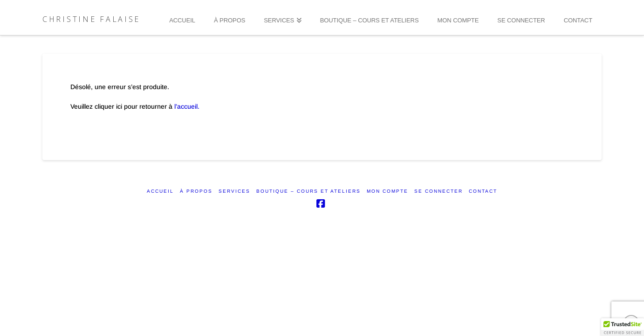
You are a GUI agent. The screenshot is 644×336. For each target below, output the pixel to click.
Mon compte (387, 191)
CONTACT (483, 191)
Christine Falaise (91, 19)
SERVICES (234, 191)
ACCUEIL (160, 191)
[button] (623, 327)
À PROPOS (196, 191)
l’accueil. (187, 106)
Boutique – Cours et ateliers (308, 191)
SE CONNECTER (438, 191)
